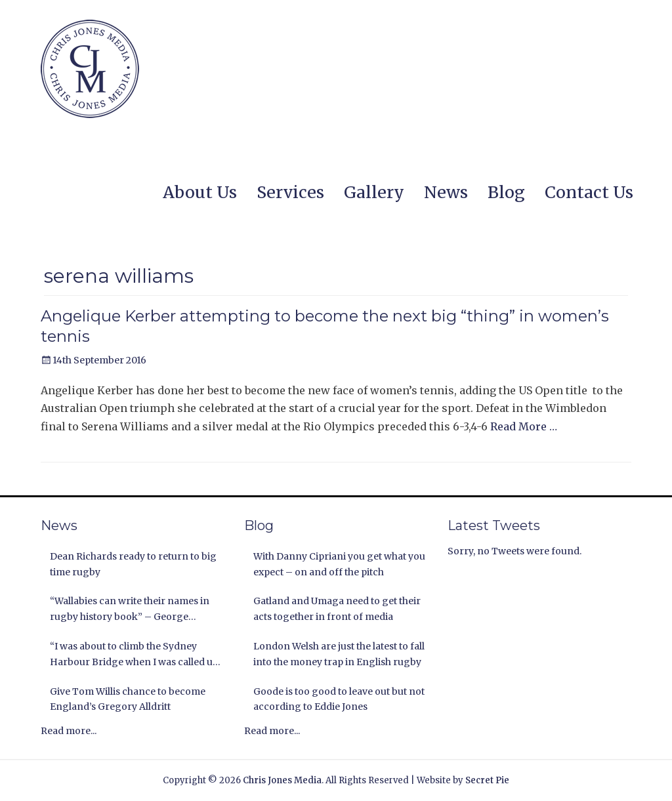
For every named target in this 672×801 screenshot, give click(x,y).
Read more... (69, 731)
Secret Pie (487, 780)
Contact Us (589, 192)
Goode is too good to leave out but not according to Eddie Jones (339, 699)
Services (290, 192)
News (446, 192)
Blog (506, 192)
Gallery (374, 192)
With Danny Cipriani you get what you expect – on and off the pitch (339, 564)
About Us (200, 192)
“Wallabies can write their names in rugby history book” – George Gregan (130, 610)
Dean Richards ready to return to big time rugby (133, 564)
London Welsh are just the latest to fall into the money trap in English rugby (339, 654)
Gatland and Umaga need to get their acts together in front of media (337, 609)
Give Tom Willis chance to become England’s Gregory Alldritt (128, 699)
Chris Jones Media (282, 780)
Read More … (524, 426)
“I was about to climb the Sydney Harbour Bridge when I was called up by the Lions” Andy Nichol (134, 655)
